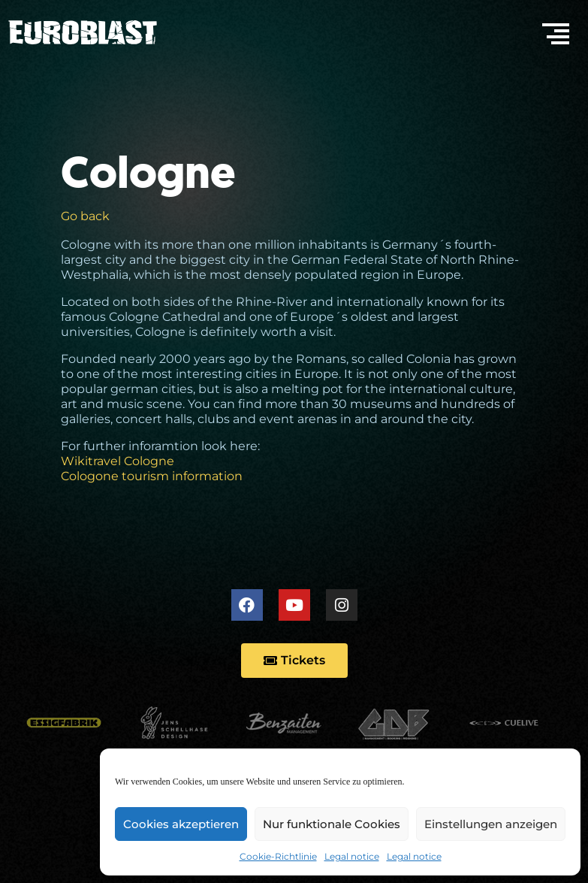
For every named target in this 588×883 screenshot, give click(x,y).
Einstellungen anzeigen (491, 824)
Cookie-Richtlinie (278, 856)
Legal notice (352, 856)
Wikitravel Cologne (118, 461)
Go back (85, 216)
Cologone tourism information (152, 476)
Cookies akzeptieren (181, 824)
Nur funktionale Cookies (332, 824)
